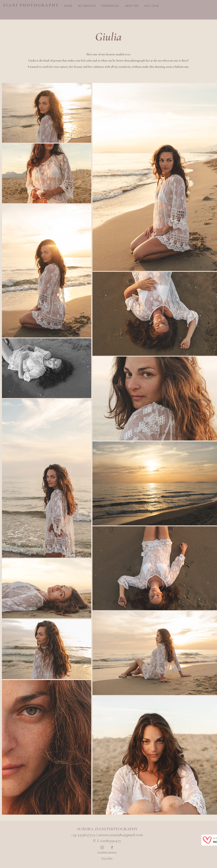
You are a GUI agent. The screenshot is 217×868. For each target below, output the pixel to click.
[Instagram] (102, 847)
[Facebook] (112, 847)
